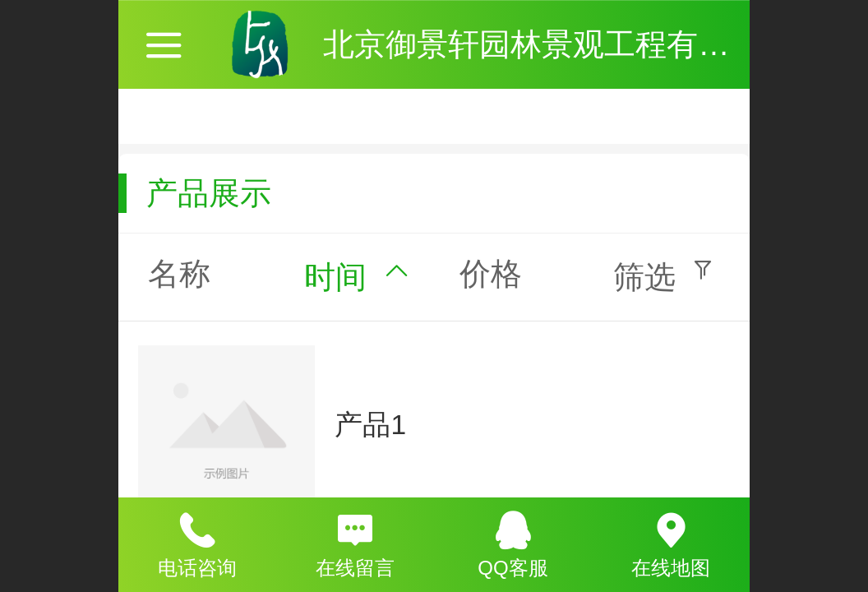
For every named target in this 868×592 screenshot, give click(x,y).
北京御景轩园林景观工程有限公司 (557, 44)
